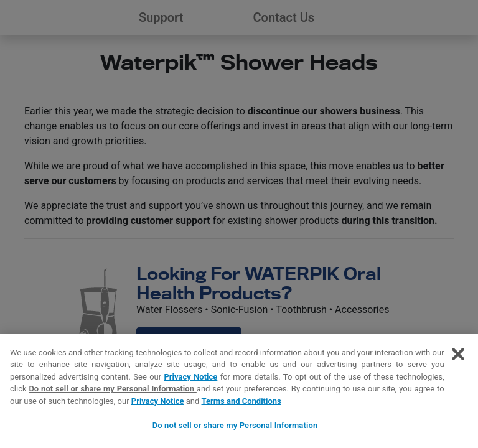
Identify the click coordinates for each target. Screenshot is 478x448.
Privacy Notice (190, 377)
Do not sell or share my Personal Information (112, 389)
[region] (239, 391)
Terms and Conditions (241, 401)
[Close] (458, 354)
